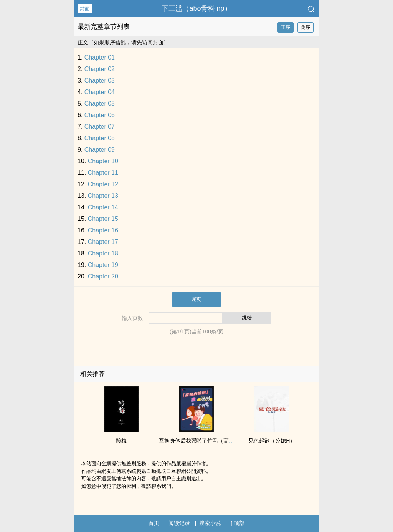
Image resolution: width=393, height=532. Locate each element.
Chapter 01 (100, 57)
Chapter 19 (103, 265)
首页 (154, 523)
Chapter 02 (100, 69)
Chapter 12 (103, 184)
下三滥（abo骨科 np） (196, 8)
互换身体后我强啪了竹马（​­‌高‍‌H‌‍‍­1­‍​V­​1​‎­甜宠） (209, 441)
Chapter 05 (100, 104)
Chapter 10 (103, 161)
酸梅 (121, 441)
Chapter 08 (100, 138)
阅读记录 (179, 523)
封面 (85, 9)
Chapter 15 (103, 219)
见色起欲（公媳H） (272, 441)
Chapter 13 (103, 196)
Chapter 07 (100, 127)
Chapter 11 (103, 173)
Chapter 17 (103, 242)
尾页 (196, 299)
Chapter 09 (100, 150)
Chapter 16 (103, 230)
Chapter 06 (100, 115)
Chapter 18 (103, 253)
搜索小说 (210, 523)
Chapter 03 (100, 80)
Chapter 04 (100, 92)
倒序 (305, 27)
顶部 (237, 523)
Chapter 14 (103, 207)
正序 (286, 27)
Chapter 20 (103, 276)
